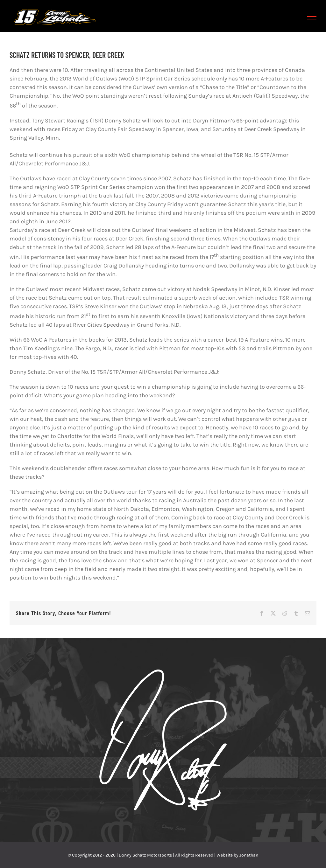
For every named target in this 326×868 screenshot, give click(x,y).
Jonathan (249, 855)
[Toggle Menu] (312, 17)
